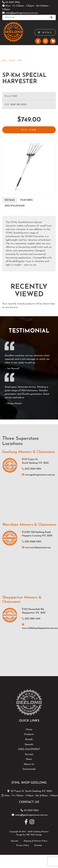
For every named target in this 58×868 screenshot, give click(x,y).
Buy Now (29, 130)
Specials (29, 744)
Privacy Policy (23, 845)
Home (4, 60)
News (29, 759)
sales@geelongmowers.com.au (20, 13)
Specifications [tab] (15, 206)
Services (29, 754)
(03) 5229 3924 (32, 469)
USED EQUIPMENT (29, 749)
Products (29, 734)
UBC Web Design (34, 835)
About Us (29, 764)
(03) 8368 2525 (32, 542)
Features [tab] (26, 200)
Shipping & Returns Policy (35, 841)
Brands (12, 60)
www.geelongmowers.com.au (38, 475)
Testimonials (29, 769)
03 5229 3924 (11, 2)
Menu (45, 33)
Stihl (20, 60)
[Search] (25, 17)
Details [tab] (10, 200)
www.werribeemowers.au (36, 548)
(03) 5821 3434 (31, 619)
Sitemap (38, 845)
